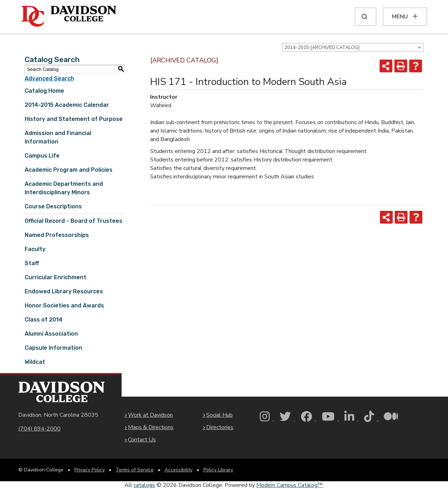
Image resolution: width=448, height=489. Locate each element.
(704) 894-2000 (39, 429)
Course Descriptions (53, 206)
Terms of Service (135, 470)
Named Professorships (57, 235)
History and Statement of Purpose (74, 119)
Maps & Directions (151, 427)
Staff (32, 263)
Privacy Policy (90, 470)
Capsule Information (53, 348)
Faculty (35, 249)
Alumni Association (51, 334)
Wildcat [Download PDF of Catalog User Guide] (35, 362)
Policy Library (218, 470)
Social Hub (219, 415)
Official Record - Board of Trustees (73, 221)
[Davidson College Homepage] (62, 392)
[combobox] (353, 47)
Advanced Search (49, 78)
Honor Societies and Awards (64, 305)
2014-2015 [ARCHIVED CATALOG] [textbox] (322, 48)
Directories (220, 427)
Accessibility (179, 470)
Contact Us (142, 440)
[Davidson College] (69, 17)
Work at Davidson (150, 415)
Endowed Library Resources (64, 291)
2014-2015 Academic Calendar (67, 105)
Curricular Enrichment (56, 277)
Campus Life (42, 156)
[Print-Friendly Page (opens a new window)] (401, 66)
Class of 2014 (44, 320)
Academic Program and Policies (69, 170)
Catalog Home (44, 91)
